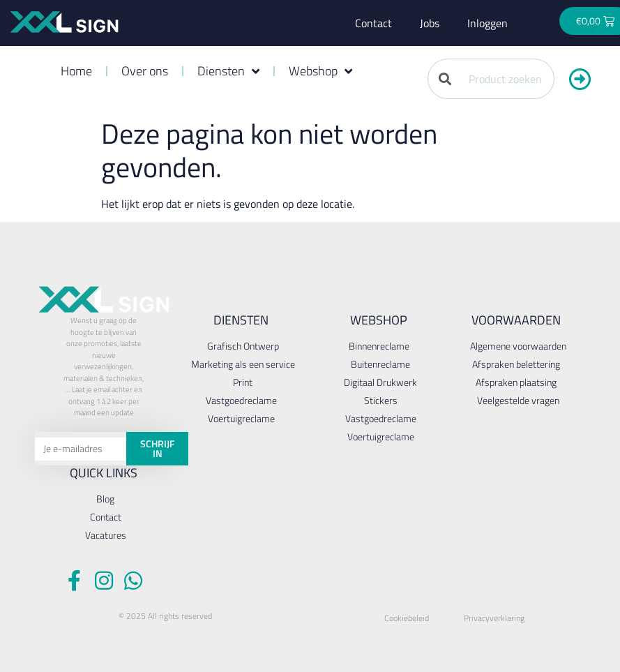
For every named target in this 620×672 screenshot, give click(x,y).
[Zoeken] (580, 79)
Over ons (145, 71)
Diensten (228, 71)
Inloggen (487, 23)
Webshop (320, 71)
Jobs (430, 23)
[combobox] (491, 79)
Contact (373, 23)
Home (76, 71)
